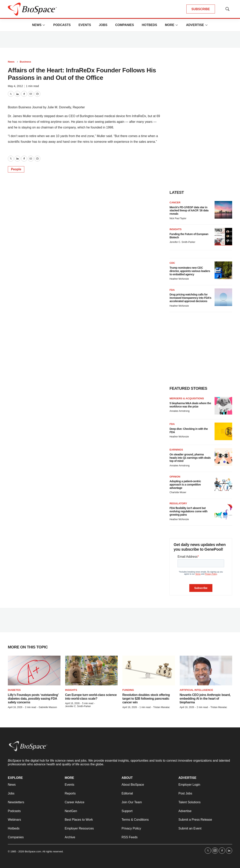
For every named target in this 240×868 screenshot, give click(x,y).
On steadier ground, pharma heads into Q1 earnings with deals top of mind (190, 458)
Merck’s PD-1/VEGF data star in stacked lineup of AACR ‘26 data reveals (189, 211)
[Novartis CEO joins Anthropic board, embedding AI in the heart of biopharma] (206, 670)
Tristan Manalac (161, 707)
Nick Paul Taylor (178, 218)
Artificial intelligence (196, 690)
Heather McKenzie (179, 279)
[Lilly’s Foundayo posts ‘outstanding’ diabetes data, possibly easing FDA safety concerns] (34, 670)
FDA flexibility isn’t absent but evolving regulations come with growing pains (188, 511)
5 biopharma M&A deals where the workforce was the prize (190, 405)
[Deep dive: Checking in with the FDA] (223, 431)
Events (85, 25)
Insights (175, 229)
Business (25, 62)
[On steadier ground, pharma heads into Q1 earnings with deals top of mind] (223, 457)
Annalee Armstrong (180, 411)
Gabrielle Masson (48, 707)
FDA (172, 290)
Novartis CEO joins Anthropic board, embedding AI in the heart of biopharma (205, 699)
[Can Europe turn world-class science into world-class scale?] (92, 670)
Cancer (175, 202)
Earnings (176, 450)
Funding (128, 690)
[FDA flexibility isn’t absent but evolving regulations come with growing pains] (223, 511)
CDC (172, 263)
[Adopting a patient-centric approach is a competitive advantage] (223, 484)
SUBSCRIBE (201, 9)
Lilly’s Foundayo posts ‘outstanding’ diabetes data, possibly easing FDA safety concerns (33, 699)
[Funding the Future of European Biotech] (223, 237)
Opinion (175, 477)
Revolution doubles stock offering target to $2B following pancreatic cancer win (146, 699)
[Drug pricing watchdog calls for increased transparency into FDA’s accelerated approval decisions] (223, 297)
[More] (44, 25)
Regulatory (178, 503)
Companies (125, 25)
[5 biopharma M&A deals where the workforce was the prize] (223, 406)
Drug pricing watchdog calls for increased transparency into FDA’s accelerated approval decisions (190, 298)
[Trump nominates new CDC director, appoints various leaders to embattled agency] (223, 270)
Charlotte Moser (178, 492)
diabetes (14, 690)
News (37, 25)
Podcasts (62, 25)
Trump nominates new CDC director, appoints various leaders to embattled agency (190, 271)
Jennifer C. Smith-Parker (182, 242)
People (16, 169)
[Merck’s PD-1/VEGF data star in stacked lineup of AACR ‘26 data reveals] (223, 210)
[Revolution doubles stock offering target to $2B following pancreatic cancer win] (149, 670)
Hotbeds (149, 25)
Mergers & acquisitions (187, 398)
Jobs (103, 25)
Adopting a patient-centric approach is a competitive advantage (185, 485)
